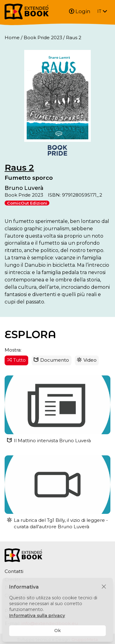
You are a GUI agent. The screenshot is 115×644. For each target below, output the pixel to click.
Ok (57, 631)
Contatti (14, 571)
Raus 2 (19, 168)
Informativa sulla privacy (37, 616)
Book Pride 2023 (43, 38)
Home (12, 38)
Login (80, 11)
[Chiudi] (104, 587)
